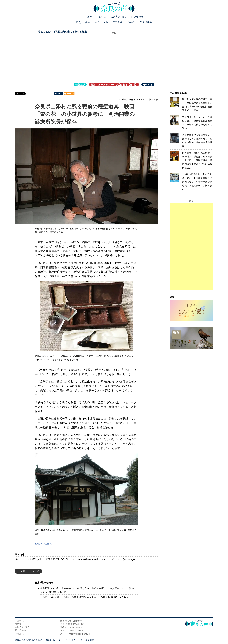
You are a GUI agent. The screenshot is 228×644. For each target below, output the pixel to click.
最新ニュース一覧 (30, 571)
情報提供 (80, 85)
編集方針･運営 (119, 17)
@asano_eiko (130, 559)
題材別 (103, 17)
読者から (19, 634)
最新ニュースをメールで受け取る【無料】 (114, 85)
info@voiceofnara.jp (79, 634)
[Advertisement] (114, 56)
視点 (79, 22)
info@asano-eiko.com (93, 559)
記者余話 (131, 22)
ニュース (89, 17)
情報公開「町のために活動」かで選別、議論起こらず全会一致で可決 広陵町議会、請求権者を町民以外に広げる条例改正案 (197, 160)
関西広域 (117, 22)
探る (88, 22)
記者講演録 (146, 22)
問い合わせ (137, 17)
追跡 (106, 22)
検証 (97, 22)
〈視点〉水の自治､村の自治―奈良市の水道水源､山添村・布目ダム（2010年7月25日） (86, 597)
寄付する (148, 85)
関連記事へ (44, 544)
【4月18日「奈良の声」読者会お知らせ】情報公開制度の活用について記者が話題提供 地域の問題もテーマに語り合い (198, 182)
